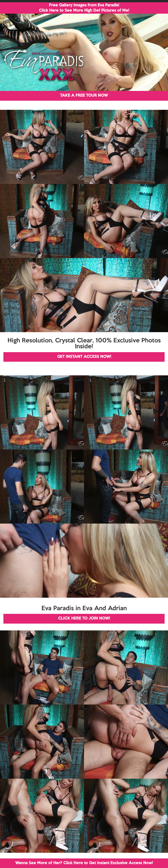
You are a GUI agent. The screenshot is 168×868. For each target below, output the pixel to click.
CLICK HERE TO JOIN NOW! (84, 618)
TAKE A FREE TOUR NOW (84, 96)
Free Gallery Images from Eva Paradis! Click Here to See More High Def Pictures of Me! (84, 8)
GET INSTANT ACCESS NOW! (84, 357)
